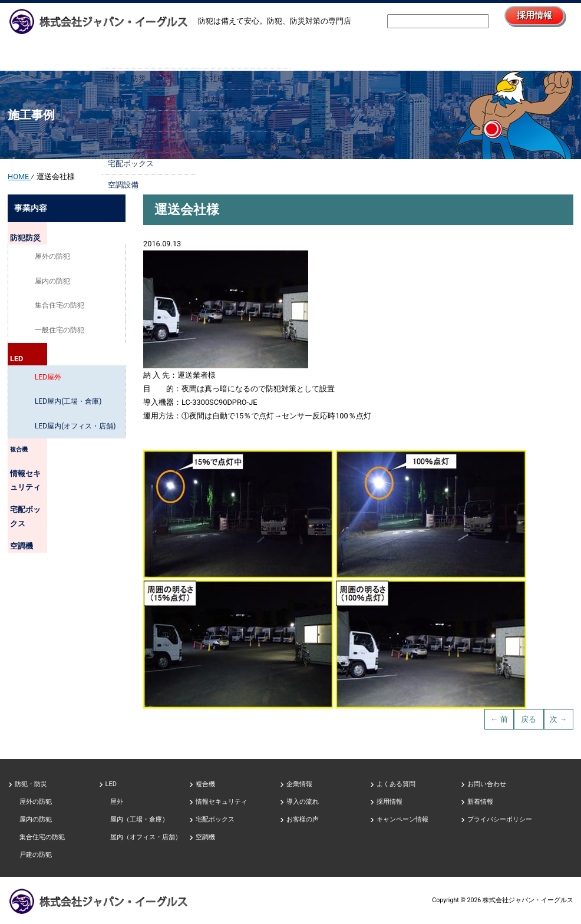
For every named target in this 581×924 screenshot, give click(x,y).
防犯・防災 (31, 784)
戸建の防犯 (36, 855)
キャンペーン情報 (402, 819)
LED (26, 358)
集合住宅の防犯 (60, 308)
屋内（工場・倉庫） (139, 819)
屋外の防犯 (52, 259)
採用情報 (519, 20)
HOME (55, 52)
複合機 (31, 457)
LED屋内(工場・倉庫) (68, 407)
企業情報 (243, 52)
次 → (558, 719)
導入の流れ (338, 52)
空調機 (31, 532)
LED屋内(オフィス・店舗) (75, 431)
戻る (529, 719)
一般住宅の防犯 (60, 333)
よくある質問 (396, 784)
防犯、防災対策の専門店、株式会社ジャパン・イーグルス (99, 901)
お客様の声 (303, 819)
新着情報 (480, 802)
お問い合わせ (526, 52)
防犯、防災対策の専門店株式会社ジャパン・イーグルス (99, 21)
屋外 (117, 802)
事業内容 (149, 52)
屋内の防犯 (52, 283)
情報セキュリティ (48, 481)
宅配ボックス (41, 507)
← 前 (499, 719)
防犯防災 (34, 235)
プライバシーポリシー (500, 819)
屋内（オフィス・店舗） (146, 837)
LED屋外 (48, 382)
